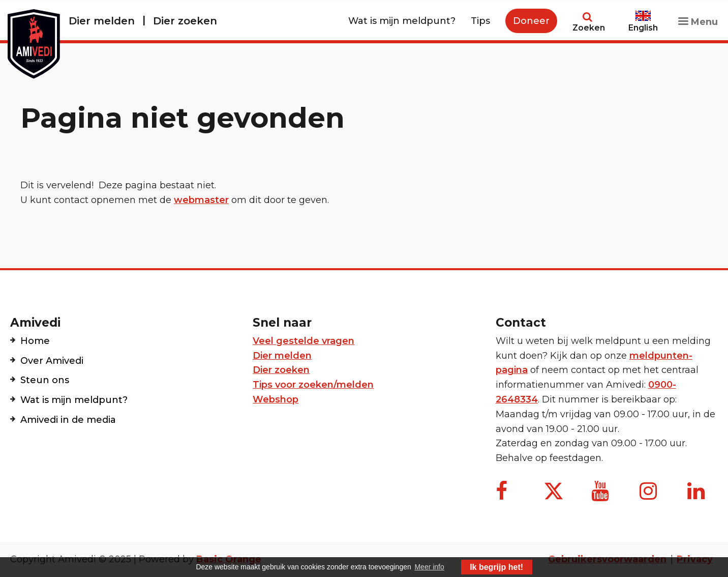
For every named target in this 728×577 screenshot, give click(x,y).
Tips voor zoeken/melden (313, 385)
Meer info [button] (429, 567)
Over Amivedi (52, 361)
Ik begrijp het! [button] (496, 567)
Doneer (531, 21)
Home (35, 341)
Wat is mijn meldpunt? (402, 21)
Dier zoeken (185, 21)
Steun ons (45, 380)
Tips (480, 21)
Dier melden (102, 21)
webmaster (201, 200)
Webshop (276, 399)
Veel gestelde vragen (304, 341)
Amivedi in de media (68, 420)
